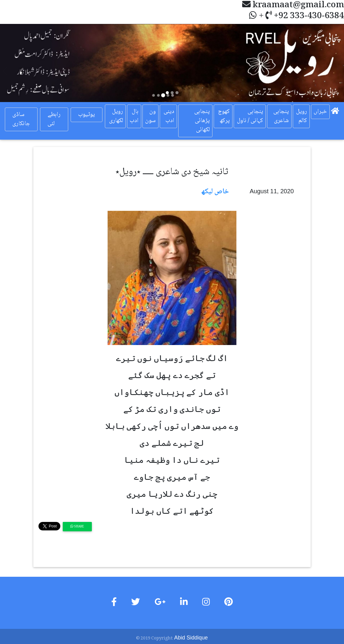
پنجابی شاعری (281, 116)
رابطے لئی (54, 119)
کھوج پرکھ (224, 116)
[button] (26, 63)
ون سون (150, 116)
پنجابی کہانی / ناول (250, 116)
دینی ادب (169, 116)
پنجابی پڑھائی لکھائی (202, 121)
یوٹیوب (87, 115)
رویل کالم (302, 116)
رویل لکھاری (116, 116)
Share (77, 527)
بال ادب (134, 116)
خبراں (320, 112)
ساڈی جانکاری (21, 119)
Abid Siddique (191, 638)
